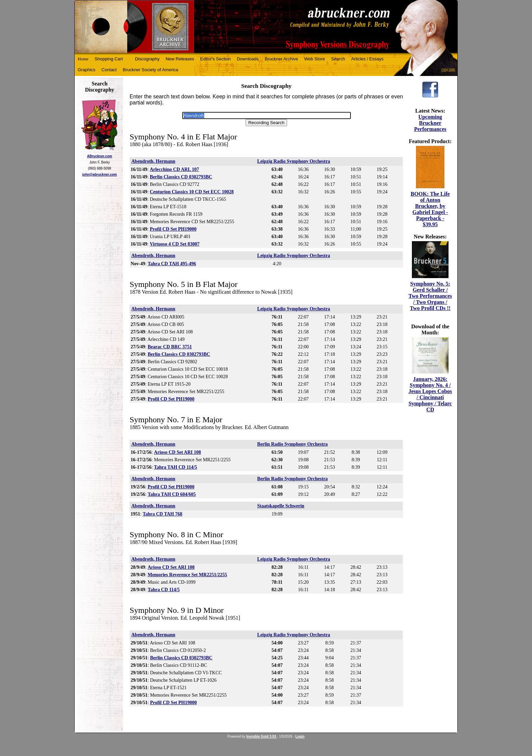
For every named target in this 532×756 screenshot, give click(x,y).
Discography (147, 59)
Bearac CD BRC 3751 (170, 347)
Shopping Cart (109, 59)
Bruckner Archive (281, 59)
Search (338, 59)
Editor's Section (215, 59)
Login (300, 736)
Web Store (315, 59)
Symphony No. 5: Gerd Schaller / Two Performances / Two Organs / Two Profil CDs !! (430, 296)
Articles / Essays (367, 59)
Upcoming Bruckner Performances (430, 123)
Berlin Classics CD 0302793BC (181, 177)
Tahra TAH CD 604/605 (172, 494)
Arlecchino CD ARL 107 (174, 169)
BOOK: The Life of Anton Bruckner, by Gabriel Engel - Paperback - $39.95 (430, 209)
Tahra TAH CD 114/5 (176, 467)
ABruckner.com (100, 156)
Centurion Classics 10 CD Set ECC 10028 (192, 192)
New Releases (180, 59)
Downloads (248, 59)
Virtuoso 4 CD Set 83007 (174, 244)
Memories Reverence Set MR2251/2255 (187, 575)
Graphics (87, 70)
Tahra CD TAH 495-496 (172, 264)
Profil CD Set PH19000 (173, 229)
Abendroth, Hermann (153, 161)
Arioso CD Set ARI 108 (177, 452)
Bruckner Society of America (150, 70)
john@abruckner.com (100, 175)
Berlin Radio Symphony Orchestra (292, 444)
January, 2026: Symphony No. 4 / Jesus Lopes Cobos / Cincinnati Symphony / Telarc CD (430, 394)
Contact (109, 70)
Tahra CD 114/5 (164, 590)
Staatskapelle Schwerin (281, 506)
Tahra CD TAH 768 (162, 514)
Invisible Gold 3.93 (262, 736)
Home (83, 59)
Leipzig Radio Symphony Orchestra (294, 161)
